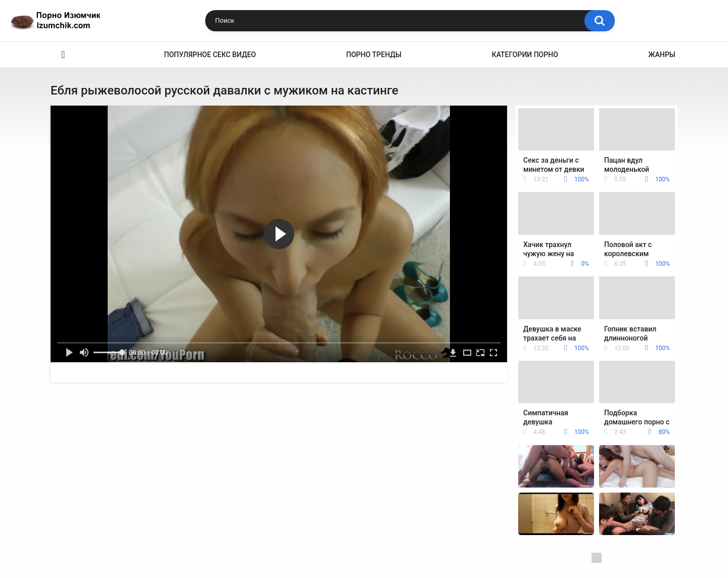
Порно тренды (374, 55)
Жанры (662, 55)
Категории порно (525, 55)
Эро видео (63, 55)
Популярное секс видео (210, 55)
